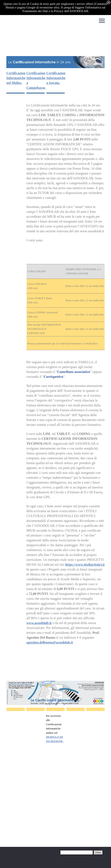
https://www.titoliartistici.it (85, 565)
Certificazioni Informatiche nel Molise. (16, 78)
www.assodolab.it (39, 623)
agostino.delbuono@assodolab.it (50, 642)
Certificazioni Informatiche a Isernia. (56, 78)
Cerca (98, 852)
